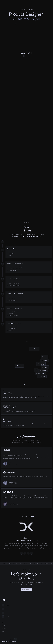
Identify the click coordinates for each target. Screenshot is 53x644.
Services (4, 629)
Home (3, 626)
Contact (4, 634)
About (3, 631)
